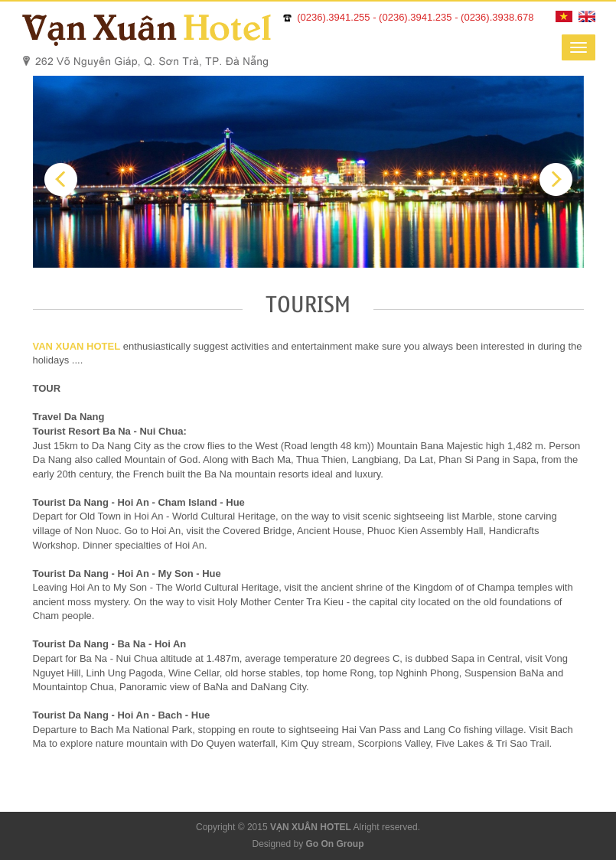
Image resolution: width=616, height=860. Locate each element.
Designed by (308, 844)
